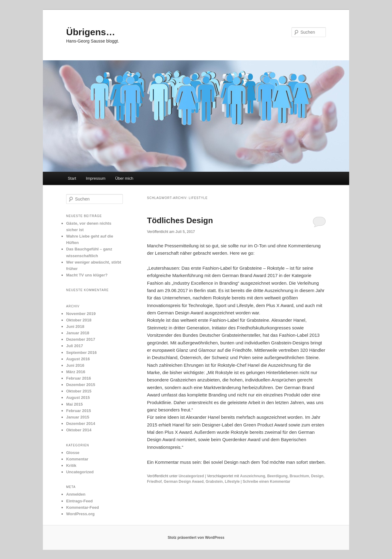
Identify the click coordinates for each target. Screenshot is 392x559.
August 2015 (78, 398)
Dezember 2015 (81, 385)
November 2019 (81, 314)
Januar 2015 (78, 417)
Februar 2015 (79, 411)
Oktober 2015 (79, 391)
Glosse (73, 453)
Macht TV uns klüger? (87, 275)
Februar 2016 (79, 378)
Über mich (124, 178)
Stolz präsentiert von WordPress (196, 538)
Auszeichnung (253, 476)
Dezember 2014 (81, 424)
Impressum (96, 178)
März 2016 (76, 372)
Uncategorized (191, 476)
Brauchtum (299, 476)
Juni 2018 (75, 326)
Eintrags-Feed (79, 501)
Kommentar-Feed (83, 507)
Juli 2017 (75, 346)
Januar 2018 (78, 333)
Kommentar (77, 459)
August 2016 (78, 359)
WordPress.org (80, 514)
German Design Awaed (184, 482)
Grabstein (214, 482)
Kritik (71, 465)
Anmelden (76, 494)
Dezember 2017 (81, 339)
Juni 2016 (75, 365)
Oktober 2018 (79, 320)
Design (317, 476)
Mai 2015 (74, 404)
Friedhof (154, 482)
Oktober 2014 (79, 430)
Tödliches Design (180, 220)
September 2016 (81, 353)
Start (72, 178)
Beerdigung (277, 476)
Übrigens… (91, 32)
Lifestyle (232, 482)
